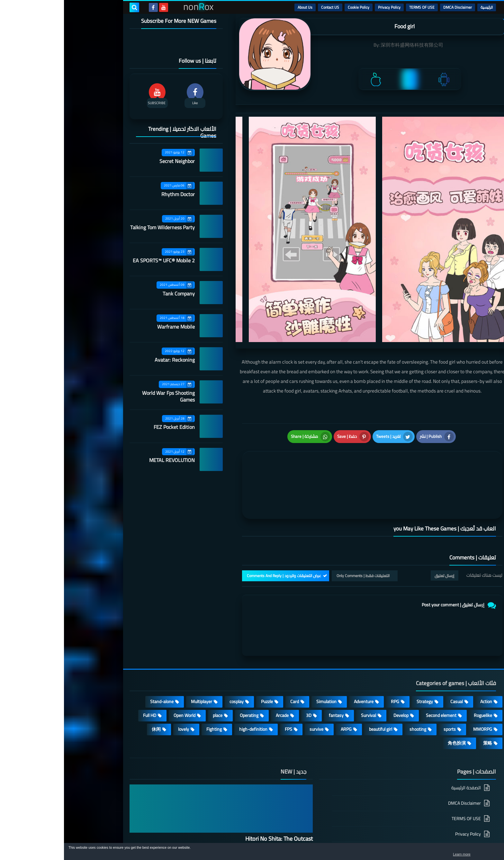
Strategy (361, 640)
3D (245, 654)
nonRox (390, 840)
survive (252, 667)
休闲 (92, 667)
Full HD (86, 654)
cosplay (173, 640)
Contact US (266, 7)
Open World (121, 654)
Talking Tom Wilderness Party (99, 227)
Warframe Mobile (112, 327)
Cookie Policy (295, 7)
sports (386, 667)
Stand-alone (98, 640)
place (154, 654)
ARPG (282, 667)
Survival (305, 654)
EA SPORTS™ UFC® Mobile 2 (100, 260)
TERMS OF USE (358, 7)
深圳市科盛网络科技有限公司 (348, 45)
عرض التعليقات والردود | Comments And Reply (220, 514)
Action (422, 640)
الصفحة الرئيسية (402, 726)
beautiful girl (317, 667)
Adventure (300, 640)
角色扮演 (393, 681)
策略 (424, 681)
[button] (479, 853)
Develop (337, 654)
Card (231, 640)
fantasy (272, 654)
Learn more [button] (442, 855)
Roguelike (419, 654)
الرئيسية (423, 7)
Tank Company (115, 294)
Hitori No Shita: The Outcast (215, 777)
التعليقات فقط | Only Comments (299, 514)
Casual (393, 640)
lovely (120, 667)
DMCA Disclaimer (394, 7)
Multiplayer (138, 640)
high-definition (189, 667)
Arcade (218, 654)
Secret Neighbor (113, 161)
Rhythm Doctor (114, 194)
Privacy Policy (325, 7)
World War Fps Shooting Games (104, 396)
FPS (225, 667)
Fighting (150, 667)
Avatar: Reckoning (111, 360)
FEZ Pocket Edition (110, 427)
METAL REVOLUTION (108, 460)
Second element (377, 654)
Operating (185, 654)
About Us (241, 7)
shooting (354, 667)
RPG (331, 640)
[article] (245, 439)
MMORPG (419, 667)
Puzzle (203, 640)
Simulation (262, 640)
